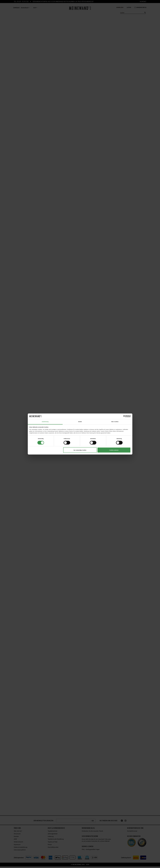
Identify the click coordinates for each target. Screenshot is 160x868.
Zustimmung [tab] (45, 422)
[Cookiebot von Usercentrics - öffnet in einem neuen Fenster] (120, 416)
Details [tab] (80, 422)
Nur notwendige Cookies (80, 450)
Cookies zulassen (114, 450)
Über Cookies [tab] (115, 422)
